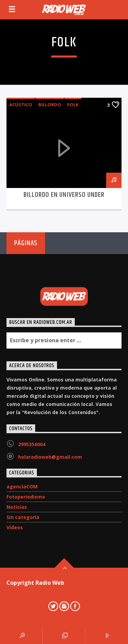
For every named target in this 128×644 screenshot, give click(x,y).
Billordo (50, 105)
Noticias (17, 507)
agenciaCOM (22, 486)
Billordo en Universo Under (64, 195)
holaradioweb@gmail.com (50, 457)
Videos (15, 527)
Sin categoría (23, 517)
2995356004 (32, 444)
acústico (21, 105)
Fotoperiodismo (26, 497)
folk (73, 105)
